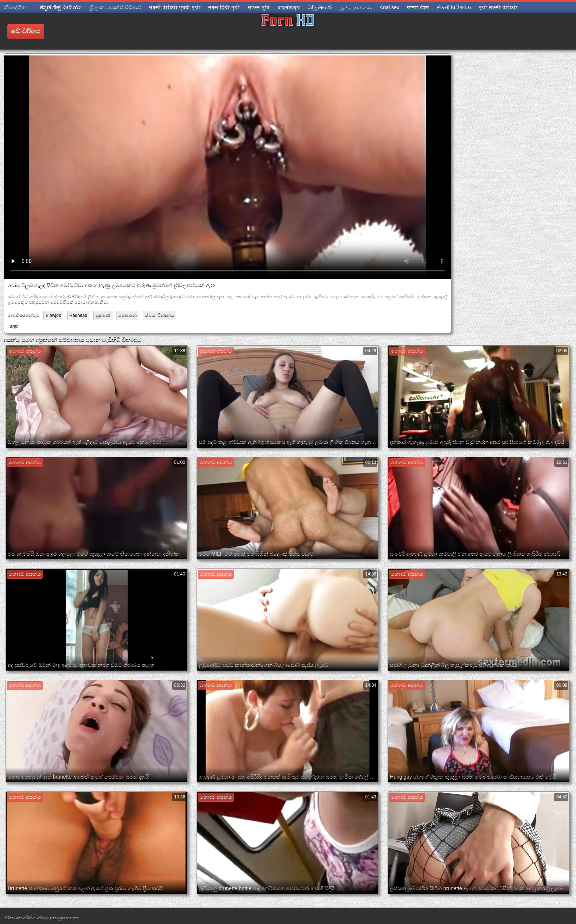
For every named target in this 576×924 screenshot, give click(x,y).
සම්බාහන (128, 315)
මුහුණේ (103, 315)
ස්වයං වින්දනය (159, 315)
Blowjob (53, 315)
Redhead (78, 315)
